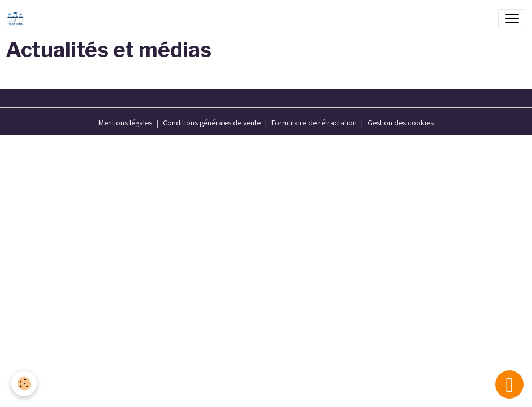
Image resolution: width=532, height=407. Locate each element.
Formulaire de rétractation (314, 123)
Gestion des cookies (401, 123)
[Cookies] (24, 384)
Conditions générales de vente (212, 123)
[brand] (18, 19)
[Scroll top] (509, 384)
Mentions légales (125, 123)
